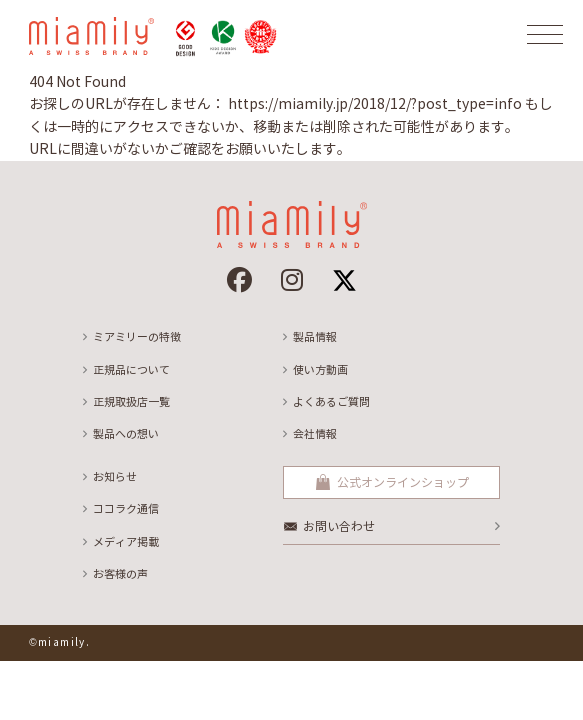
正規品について (131, 370)
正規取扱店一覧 (131, 402)
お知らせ (115, 477)
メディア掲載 (126, 542)
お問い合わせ (339, 526)
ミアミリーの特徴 (137, 337)
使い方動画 (320, 370)
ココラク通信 (126, 509)
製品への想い (126, 434)
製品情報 (315, 337)
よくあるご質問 (331, 402)
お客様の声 (120, 574)
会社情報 (315, 434)
